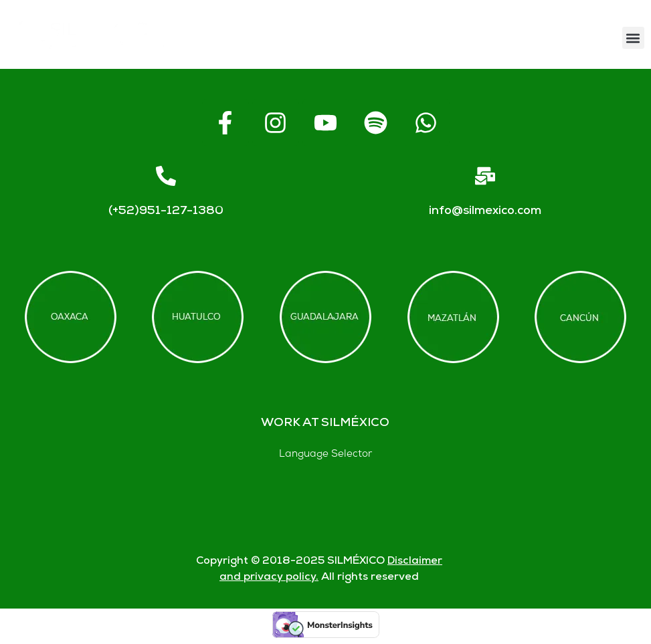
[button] (633, 38)
